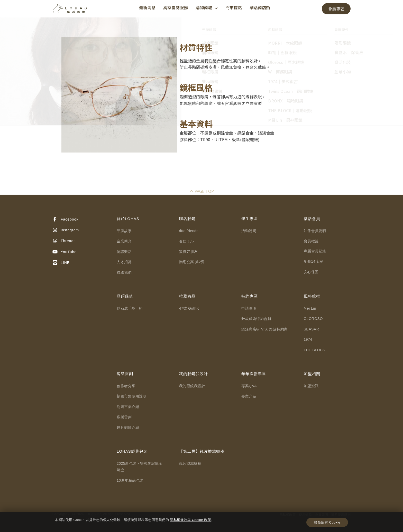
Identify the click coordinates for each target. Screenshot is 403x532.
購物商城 (207, 7)
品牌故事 (124, 231)
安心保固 (311, 272)
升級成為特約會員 (256, 319)
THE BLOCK (315, 350)
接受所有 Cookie (327, 522)
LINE (61, 263)
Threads (64, 241)
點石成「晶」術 (130, 308)
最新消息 (147, 7)
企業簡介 (124, 241)
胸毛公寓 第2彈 (192, 262)
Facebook (65, 219)
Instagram (66, 230)
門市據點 (234, 7)
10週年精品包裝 (130, 480)
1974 (308, 339)
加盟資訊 (311, 386)
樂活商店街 (260, 7)
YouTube (65, 252)
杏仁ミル (187, 241)
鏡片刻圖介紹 (128, 427)
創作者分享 (126, 386)
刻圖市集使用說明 (132, 396)
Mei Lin (310, 308)
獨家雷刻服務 (176, 7)
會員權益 (311, 241)
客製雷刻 (124, 417)
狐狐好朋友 (189, 252)
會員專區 (336, 9)
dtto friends (189, 231)
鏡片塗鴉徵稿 (190, 463)
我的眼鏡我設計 (192, 386)
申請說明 (249, 308)
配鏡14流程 (313, 261)
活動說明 (249, 231)
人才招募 (124, 262)
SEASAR (312, 329)
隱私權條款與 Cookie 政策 (190, 520)
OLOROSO (313, 319)
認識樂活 (124, 252)
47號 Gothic (189, 308)
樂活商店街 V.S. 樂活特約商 (265, 329)
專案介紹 (249, 396)
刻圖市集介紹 (128, 407)
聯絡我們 (124, 272)
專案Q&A (249, 386)
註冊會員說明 (315, 231)
